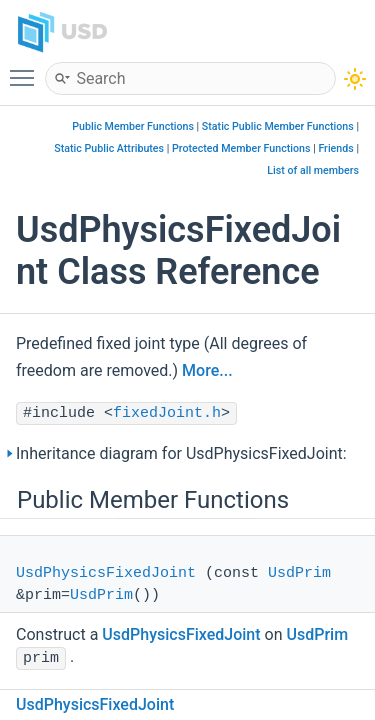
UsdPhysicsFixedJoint (106, 573)
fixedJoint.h (167, 413)
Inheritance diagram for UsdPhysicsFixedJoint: (181, 453)
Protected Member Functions (241, 148)
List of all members (313, 170)
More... (207, 370)
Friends (335, 148)
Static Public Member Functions (278, 126)
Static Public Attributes (109, 148)
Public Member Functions (133, 126)
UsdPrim (299, 573)
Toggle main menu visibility (27, 69)
